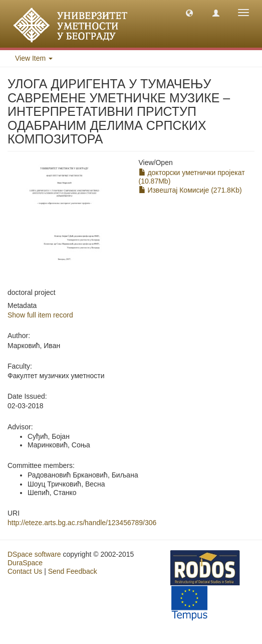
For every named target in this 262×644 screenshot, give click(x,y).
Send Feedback (73, 571)
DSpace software (34, 554)
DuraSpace (25, 563)
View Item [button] (34, 58)
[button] (189, 13)
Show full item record (40, 315)
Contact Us (25, 571)
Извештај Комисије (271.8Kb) (190, 190)
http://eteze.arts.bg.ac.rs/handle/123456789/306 (82, 523)
